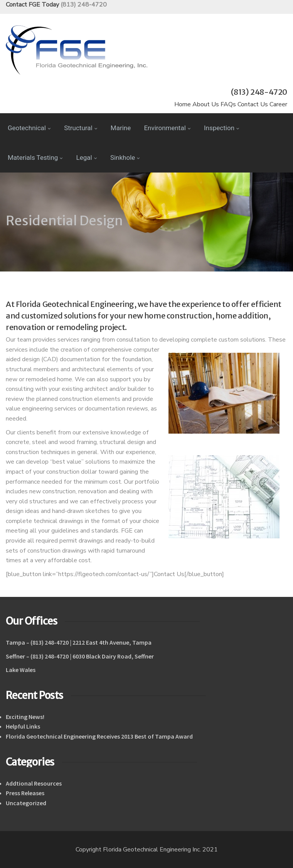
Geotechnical (29, 128)
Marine (121, 128)
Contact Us (253, 104)
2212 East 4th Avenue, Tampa (112, 642)
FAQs (228, 104)
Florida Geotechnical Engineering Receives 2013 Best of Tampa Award (99, 736)
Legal (87, 158)
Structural (81, 128)
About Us (206, 104)
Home (183, 104)
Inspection (222, 128)
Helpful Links (23, 726)
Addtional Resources (34, 783)
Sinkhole (125, 158)
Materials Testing (35, 158)
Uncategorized (26, 803)
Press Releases (25, 793)
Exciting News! (25, 717)
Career (278, 104)
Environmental (167, 128)
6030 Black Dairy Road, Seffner (113, 656)
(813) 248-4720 (84, 5)
